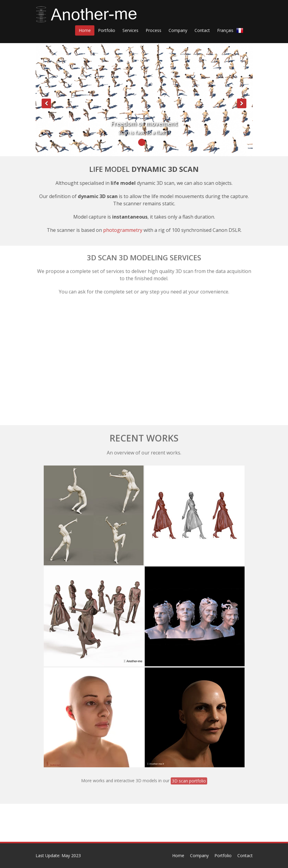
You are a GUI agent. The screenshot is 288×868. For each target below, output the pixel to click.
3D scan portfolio (189, 779)
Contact (245, 855)
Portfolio (223, 855)
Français (232, 30)
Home (178, 855)
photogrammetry (123, 230)
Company (199, 855)
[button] (46, 128)
